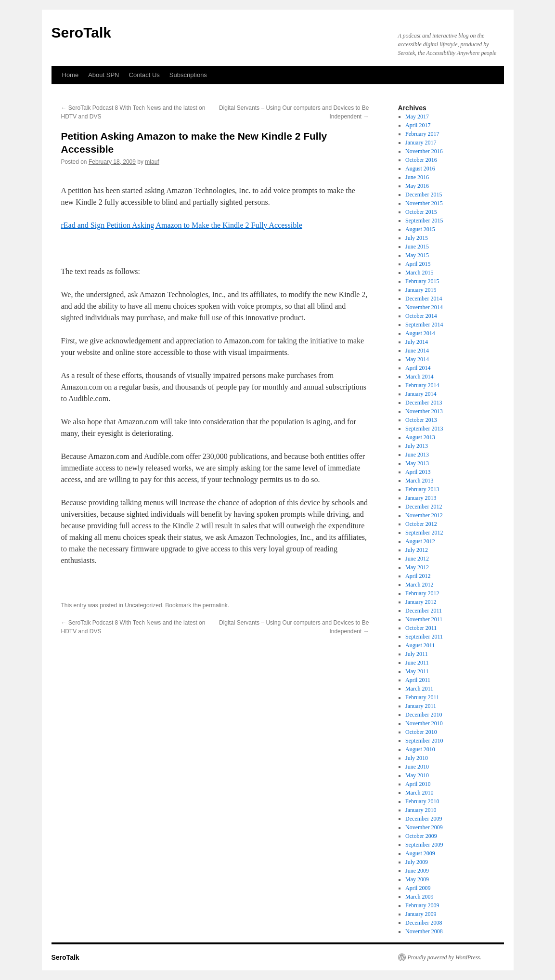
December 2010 (424, 715)
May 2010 (417, 775)
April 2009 (418, 888)
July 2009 (417, 862)
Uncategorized (143, 605)
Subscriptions (188, 75)
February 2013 (422, 489)
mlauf (152, 162)
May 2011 (417, 671)
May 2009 (417, 879)
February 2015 (422, 281)
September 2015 (424, 221)
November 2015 (424, 203)
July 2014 (417, 342)
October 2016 (421, 160)
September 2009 (424, 845)
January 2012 (421, 602)
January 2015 (421, 290)
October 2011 (421, 628)
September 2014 (424, 325)
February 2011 (422, 697)
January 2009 (421, 914)
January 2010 (421, 810)
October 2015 (421, 212)
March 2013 (419, 481)
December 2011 (424, 611)
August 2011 (420, 645)
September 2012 (424, 533)
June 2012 (417, 559)
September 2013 (424, 429)
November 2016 (424, 151)
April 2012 (418, 576)
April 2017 (418, 125)
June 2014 (417, 351)
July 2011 (417, 654)
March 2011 (419, 689)
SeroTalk (82, 33)
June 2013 (417, 455)
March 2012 (419, 585)
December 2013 (424, 403)
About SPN (103, 75)
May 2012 (417, 567)
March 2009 (419, 897)
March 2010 (419, 793)
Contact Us (144, 75)
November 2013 (424, 411)
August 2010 (420, 749)
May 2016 (417, 186)
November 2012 (424, 515)
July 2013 (417, 446)
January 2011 (421, 706)
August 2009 (420, 853)
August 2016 (420, 169)
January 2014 (421, 394)
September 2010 (424, 741)
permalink (215, 605)
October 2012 (421, 524)
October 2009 (421, 836)
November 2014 (424, 307)
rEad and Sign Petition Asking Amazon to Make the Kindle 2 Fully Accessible (182, 225)
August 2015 (420, 229)
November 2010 (424, 723)
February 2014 (422, 385)
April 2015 (418, 264)
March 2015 (419, 273)
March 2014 (419, 377)
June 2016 (417, 177)
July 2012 (417, 550)
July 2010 (417, 758)
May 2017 (417, 117)
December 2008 (424, 923)
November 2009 (424, 827)
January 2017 (421, 143)
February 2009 (422, 905)
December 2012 (424, 507)
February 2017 (422, 134)
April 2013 (418, 472)
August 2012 (420, 541)
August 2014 (420, 333)
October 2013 (421, 420)
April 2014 (418, 368)
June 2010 (417, 767)
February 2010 (422, 801)
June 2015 (417, 247)
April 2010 (418, 784)
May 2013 (417, 463)
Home (71, 75)
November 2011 (424, 619)
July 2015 (417, 238)
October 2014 (421, 316)
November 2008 (424, 931)
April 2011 (418, 680)
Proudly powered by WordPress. (445, 957)
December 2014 (424, 299)
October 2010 (421, 732)
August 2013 (420, 437)
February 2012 (422, 593)
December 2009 (424, 819)
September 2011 (424, 637)
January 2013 (421, 498)
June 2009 (417, 871)
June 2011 (417, 663)
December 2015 (424, 195)
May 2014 (417, 359)
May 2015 (417, 255)
